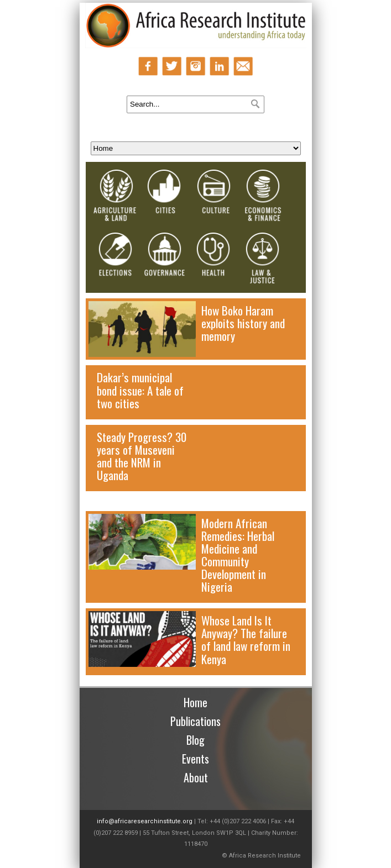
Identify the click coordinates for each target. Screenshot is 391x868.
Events (195, 759)
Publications (195, 721)
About (196, 777)
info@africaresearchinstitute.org (145, 821)
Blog (195, 740)
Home (195, 702)
